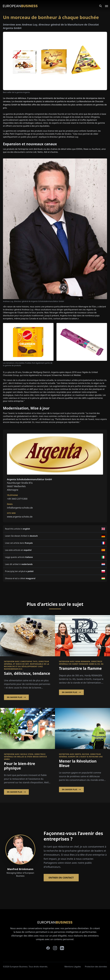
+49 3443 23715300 (17, 499)
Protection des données (96, 967)
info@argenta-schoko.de (20, 508)
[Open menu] (105, 6)
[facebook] (48, 948)
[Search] (101, 6)
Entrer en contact (61, 878)
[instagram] (55, 948)
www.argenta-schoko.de (20, 517)
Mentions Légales (73, 967)
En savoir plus (16, 697)
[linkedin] (62, 948)
